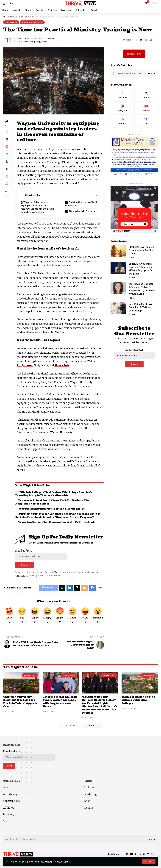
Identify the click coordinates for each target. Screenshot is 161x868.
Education (11, 22)
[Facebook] (122, 95)
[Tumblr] (148, 854)
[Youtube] (146, 108)
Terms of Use (64, 861)
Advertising (10, 794)
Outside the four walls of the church (81, 204)
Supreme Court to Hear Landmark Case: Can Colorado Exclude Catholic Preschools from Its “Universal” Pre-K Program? (58, 515)
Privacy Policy (46, 861)
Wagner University (32, 22)
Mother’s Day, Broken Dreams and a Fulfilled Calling (142, 250)
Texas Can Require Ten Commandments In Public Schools (57, 522)
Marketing (91, 794)
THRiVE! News (24, 38)
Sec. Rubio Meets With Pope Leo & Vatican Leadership (141, 307)
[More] (156, 40)
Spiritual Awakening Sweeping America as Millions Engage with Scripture (141, 269)
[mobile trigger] (6, 3)
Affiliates (9, 808)
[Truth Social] (146, 121)
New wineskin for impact (84, 211)
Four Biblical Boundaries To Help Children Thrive (52, 508)
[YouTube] (131, 854)
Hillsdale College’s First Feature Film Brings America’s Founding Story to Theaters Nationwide (54, 493)
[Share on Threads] (7, 170)
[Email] (146, 40)
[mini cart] (147, 3)
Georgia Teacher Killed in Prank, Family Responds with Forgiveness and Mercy (60, 701)
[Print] (151, 40)
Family (131, 258)
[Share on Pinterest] (7, 147)
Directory (9, 814)
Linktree (89, 787)
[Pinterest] (136, 854)
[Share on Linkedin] (7, 155)
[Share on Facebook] (136, 40)
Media (131, 298)
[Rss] (152, 854)
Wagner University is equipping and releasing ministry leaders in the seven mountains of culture (37, 207)
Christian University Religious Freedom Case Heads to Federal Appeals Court (20, 701)
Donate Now (134, 54)
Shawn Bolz (63, 365)
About (7, 787)
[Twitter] (146, 95)
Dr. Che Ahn (54, 228)
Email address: (41, 554)
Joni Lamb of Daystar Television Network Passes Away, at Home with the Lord (142, 289)
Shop (6, 821)
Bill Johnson (25, 365)
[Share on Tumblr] (7, 162)
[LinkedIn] (122, 121)
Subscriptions (11, 801)
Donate (89, 808)
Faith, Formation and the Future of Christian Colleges (138, 700)
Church (132, 278)
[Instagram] (122, 108)
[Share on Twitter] (141, 40)
